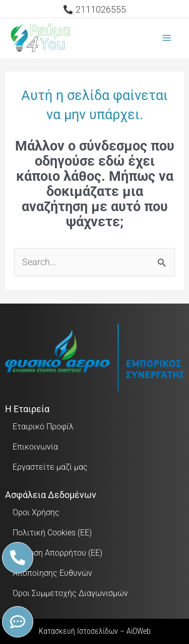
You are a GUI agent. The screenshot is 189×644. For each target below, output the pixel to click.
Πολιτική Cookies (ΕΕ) (52, 533)
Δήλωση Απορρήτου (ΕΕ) (57, 553)
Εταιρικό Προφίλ (43, 427)
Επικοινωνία (35, 447)
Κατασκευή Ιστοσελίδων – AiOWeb (95, 631)
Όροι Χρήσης (36, 512)
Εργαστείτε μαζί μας (50, 467)
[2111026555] (94, 10)
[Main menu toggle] (167, 38)
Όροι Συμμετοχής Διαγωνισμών (70, 593)
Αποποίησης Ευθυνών (52, 573)
